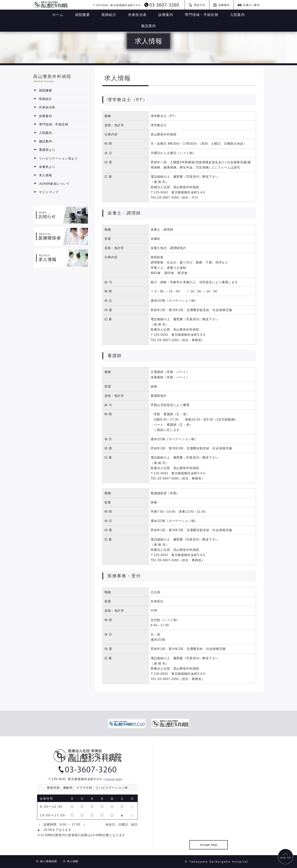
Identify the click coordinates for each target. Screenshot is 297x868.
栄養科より (47, 167)
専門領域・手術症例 (54, 124)
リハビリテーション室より (58, 158)
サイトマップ (49, 192)
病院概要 (45, 90)
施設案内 (45, 141)
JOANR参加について (54, 184)
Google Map (113, 779)
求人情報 (45, 175)
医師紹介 (45, 99)
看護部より (47, 150)
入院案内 (45, 133)
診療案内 (45, 116)
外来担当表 (47, 107)
